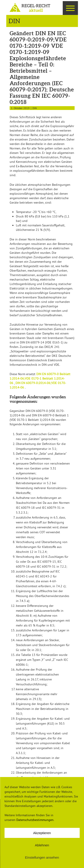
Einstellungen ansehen (42, 857)
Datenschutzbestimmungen (35, 820)
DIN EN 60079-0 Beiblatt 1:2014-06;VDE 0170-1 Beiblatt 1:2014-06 (40, 378)
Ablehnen (42, 845)
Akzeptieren (42, 833)
